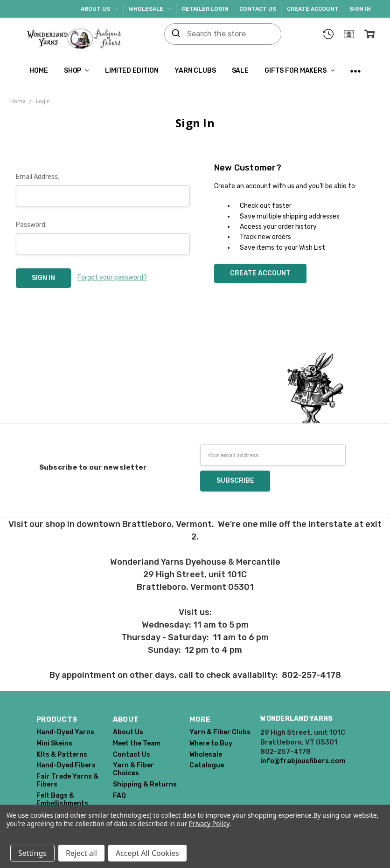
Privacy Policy (209, 824)
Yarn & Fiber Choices (133, 769)
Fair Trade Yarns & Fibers (67, 780)
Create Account (313, 9)
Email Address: (38, 177)
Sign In (360, 9)
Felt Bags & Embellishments (62, 800)
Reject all (81, 853)
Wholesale (150, 9)
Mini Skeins (54, 743)
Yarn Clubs (195, 71)
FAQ (119, 796)
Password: (31, 225)
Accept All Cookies (147, 853)
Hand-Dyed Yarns (65, 732)
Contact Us (258, 9)
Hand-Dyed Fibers (66, 765)
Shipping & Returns (145, 784)
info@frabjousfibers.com (303, 761)
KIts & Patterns (62, 755)
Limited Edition (132, 71)
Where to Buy (211, 743)
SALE (240, 71)
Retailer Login (205, 9)
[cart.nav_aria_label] (369, 34)
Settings (32, 853)
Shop (77, 71)
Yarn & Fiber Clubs (220, 732)
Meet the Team (137, 743)
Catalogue (207, 765)
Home (38, 71)
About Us (99, 9)
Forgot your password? (112, 277)
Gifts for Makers (299, 71)
